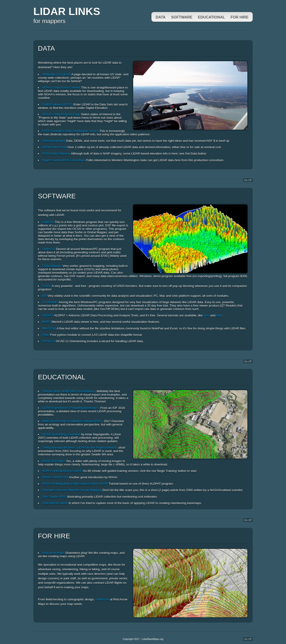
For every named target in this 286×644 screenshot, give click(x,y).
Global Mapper (52, 266)
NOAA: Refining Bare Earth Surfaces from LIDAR (75, 484)
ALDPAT (48, 315)
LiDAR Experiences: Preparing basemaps (70, 408)
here (207, 315)
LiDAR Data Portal (54, 147)
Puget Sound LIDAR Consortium (64, 160)
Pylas (46, 335)
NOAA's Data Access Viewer (61, 88)
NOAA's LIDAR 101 (55, 477)
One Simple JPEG (54, 497)
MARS (46, 322)
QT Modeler (50, 302)
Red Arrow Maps (53, 553)
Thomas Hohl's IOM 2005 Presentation (68, 391)
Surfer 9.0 (49, 249)
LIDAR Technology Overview (61, 434)
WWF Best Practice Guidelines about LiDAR (72, 421)
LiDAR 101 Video (54, 461)
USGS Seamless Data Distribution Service (70, 131)
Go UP (248, 180)
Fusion (47, 286)
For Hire (240, 17)
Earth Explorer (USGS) (57, 104)
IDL (44, 296)
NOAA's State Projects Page (61, 114)
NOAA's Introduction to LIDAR (62, 471)
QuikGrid (48, 222)
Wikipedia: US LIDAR (56, 74)
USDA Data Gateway (56, 154)
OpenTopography (54, 141)
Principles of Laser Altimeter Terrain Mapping (72, 490)
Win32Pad (49, 328)
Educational (211, 17)
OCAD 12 (48, 341)
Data (160, 17)
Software (182, 17)
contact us (102, 599)
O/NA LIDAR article (55, 503)
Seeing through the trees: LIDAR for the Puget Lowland (79, 448)
